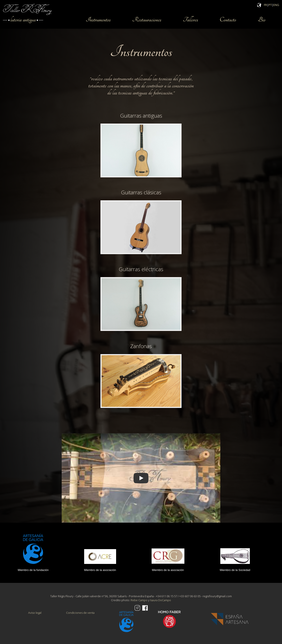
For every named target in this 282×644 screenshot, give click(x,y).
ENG (276, 5)
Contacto (228, 20)
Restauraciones (147, 20)
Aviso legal (35, 613)
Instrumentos (98, 20)
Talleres (190, 20)
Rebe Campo (139, 600)
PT (270, 5)
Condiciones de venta (80, 613)
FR (265, 5)
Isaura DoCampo (160, 600)
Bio (262, 20)
